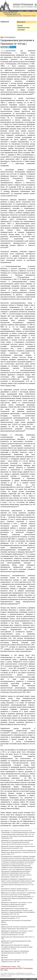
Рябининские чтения (23, 27)
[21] (2, 745)
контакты (33, 979)
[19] (26, 668)
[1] (24, 87)
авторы (21, 11)
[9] (24, 431)
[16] (7, 647)
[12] (34, 532)
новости (18, 979)
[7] (19, 279)
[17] (2, 649)
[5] (9, 193)
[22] (32, 769)
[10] (31, 487)
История (20, 25)
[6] (8, 247)
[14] (24, 554)
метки (28, 11)
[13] (34, 552)
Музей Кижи (5, 11)
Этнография (21, 30)
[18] (25, 666)
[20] (9, 732)
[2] (33, 94)
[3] (34, 146)
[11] (18, 506)
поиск (34, 11)
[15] (19, 603)
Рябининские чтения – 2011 (13, 14)
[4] (6, 163)
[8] (26, 337)
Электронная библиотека (10, 13)
